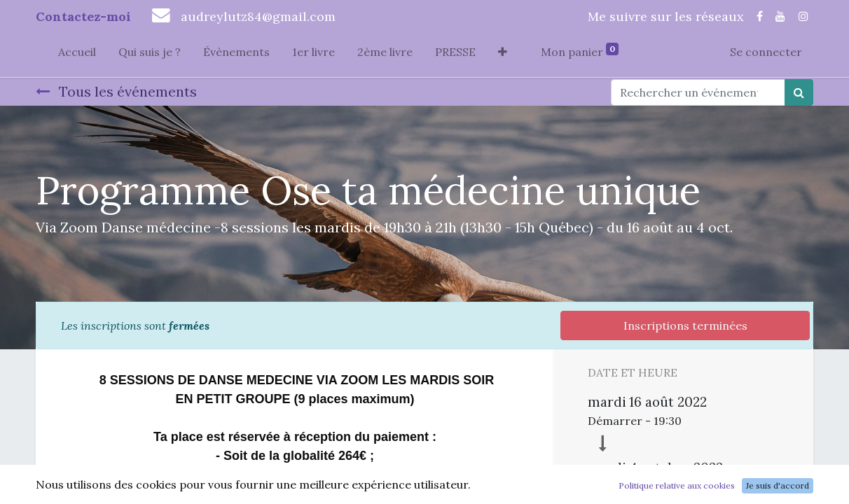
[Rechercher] (799, 92)
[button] (503, 55)
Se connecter (766, 52)
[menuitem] (77, 55)
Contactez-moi (83, 16)
